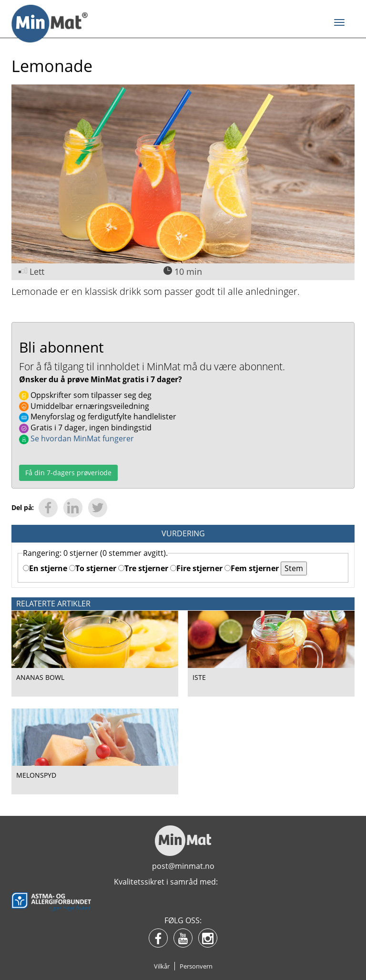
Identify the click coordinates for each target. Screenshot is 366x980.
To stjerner (93, 568)
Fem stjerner (252, 568)
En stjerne (45, 568)
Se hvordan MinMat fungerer (76, 438)
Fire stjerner (196, 568)
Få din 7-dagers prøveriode (68, 473)
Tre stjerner (143, 568)
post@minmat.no (183, 866)
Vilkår (162, 966)
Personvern (196, 966)
